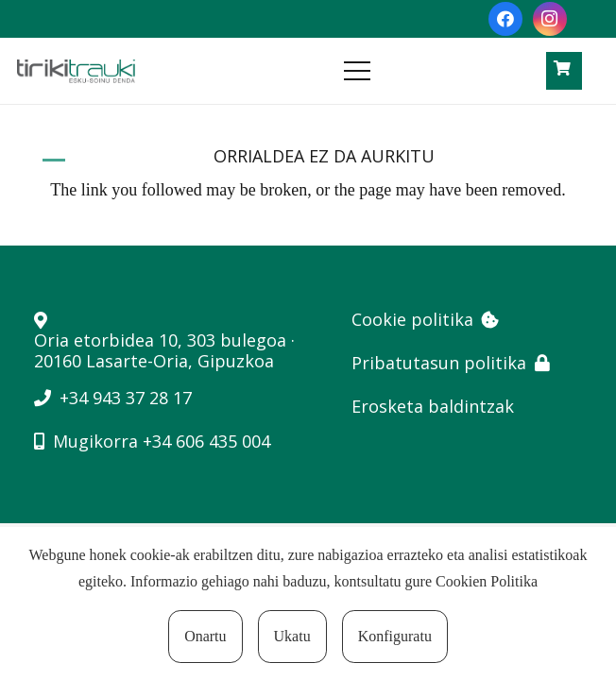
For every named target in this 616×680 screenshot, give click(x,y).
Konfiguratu (395, 636)
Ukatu (292, 636)
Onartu (205, 636)
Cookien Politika (487, 581)
